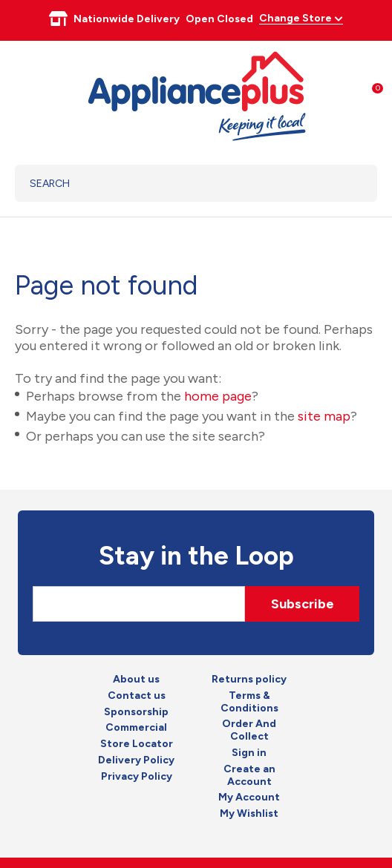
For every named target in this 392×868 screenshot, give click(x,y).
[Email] (139, 604)
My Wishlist (249, 814)
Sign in (249, 753)
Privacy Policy (137, 777)
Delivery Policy (136, 760)
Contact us (137, 696)
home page (218, 396)
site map (324, 416)
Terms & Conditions (249, 702)
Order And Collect (249, 730)
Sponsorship (136, 712)
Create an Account (249, 776)
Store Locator (137, 744)
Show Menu (24, 94)
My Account (249, 798)
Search (347, 183)
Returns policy (249, 680)
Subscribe (303, 604)
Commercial (136, 728)
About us (136, 680)
